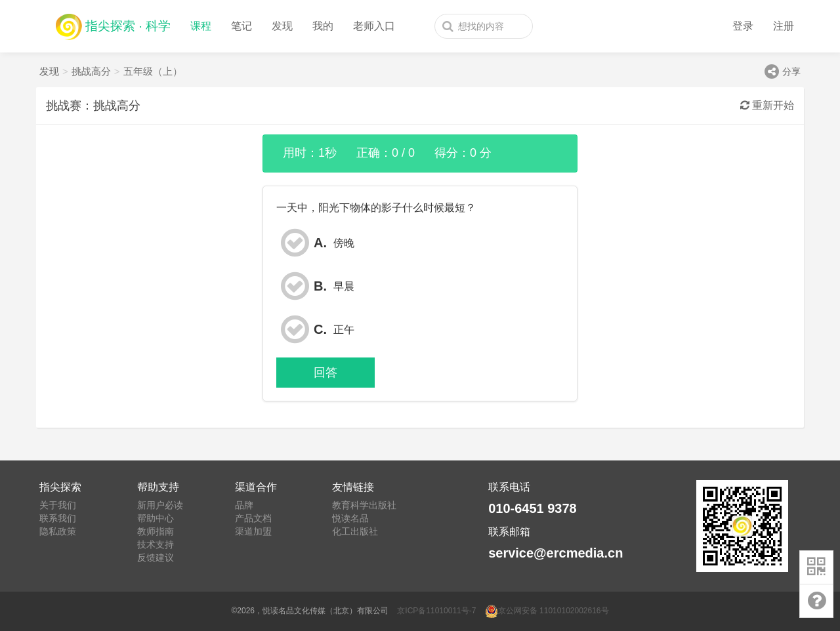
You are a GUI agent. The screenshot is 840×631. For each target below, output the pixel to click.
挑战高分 (91, 71)
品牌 (244, 505)
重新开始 (767, 105)
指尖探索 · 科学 (113, 23)
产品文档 (253, 518)
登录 (743, 26)
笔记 (241, 26)
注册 (784, 26)
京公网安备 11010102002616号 (547, 611)
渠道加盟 (253, 531)
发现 (282, 26)
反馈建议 (156, 558)
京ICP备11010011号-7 (436, 611)
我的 (323, 26)
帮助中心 (156, 518)
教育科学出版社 (364, 505)
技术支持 (156, 544)
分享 (783, 71)
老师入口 (374, 26)
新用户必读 (160, 505)
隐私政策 (58, 531)
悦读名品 (350, 518)
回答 (325, 373)
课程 (201, 26)
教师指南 (156, 531)
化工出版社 (355, 531)
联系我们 (58, 518)
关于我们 (58, 505)
